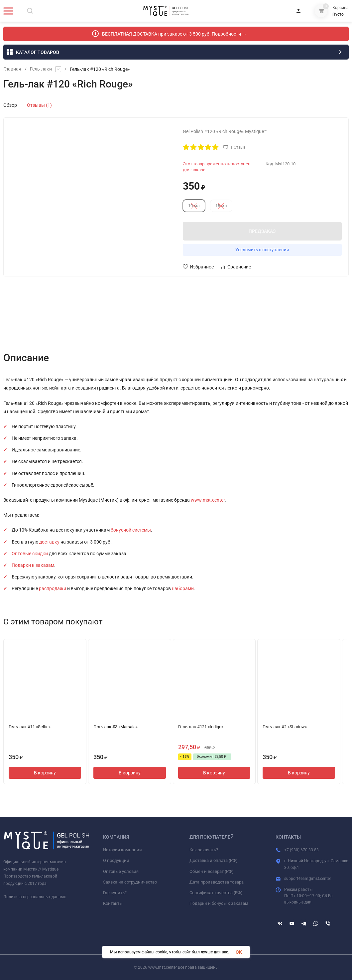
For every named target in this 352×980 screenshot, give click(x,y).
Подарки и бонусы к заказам (219, 903)
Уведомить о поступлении (262, 250)
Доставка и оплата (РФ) (214, 860)
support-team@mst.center (308, 879)
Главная (12, 69)
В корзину (45, 773)
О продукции (116, 860)
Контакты (113, 903)
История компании (122, 850)
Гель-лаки (41, 69)
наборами (183, 588)
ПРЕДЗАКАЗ (262, 231)
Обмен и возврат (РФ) (212, 871)
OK (239, 952)
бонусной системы (131, 530)
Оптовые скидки (30, 554)
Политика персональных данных (35, 897)
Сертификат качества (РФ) (216, 893)
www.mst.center (208, 500)
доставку (49, 542)
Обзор (10, 105)
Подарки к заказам (33, 565)
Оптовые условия (121, 871)
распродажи (53, 588)
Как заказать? (204, 850)
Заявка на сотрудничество (130, 882)
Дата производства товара (217, 882)
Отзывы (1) (39, 105)
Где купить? (115, 893)
